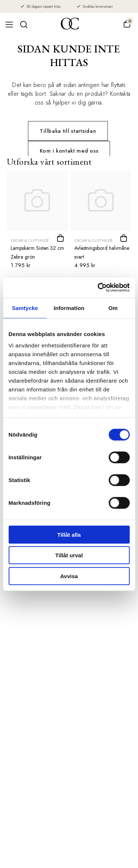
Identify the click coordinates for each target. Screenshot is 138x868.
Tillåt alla (69, 534)
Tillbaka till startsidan (68, 131)
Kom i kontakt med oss (69, 151)
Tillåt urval (69, 555)
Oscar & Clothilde (30, 240)
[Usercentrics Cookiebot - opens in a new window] (98, 288)
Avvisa (69, 576)
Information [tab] (69, 308)
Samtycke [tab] (25, 308)
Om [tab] (113, 308)
